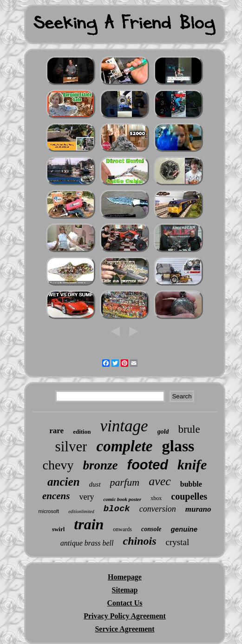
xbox (156, 498)
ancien (63, 482)
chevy (58, 465)
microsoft (49, 511)
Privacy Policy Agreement (125, 616)
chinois (139, 541)
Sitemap (124, 590)
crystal (178, 542)
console (151, 529)
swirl (58, 529)
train (89, 524)
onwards (122, 529)
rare (56, 431)
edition (82, 432)
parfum (125, 482)
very (86, 497)
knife (192, 465)
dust (95, 484)
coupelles (189, 496)
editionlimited (81, 511)
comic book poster (122, 499)
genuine (184, 529)
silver (71, 446)
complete (124, 446)
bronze (100, 465)
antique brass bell (87, 543)
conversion (158, 509)
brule (189, 429)
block (117, 509)
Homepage (125, 577)
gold (163, 432)
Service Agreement (124, 629)
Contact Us (124, 603)
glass (178, 446)
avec (160, 481)
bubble (191, 484)
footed (147, 465)
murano (198, 509)
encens (56, 496)
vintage (124, 426)
